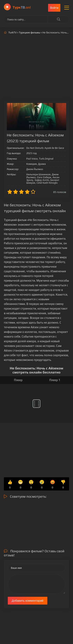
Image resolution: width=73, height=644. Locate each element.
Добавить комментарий (28, 601)
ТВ (22, 7)
